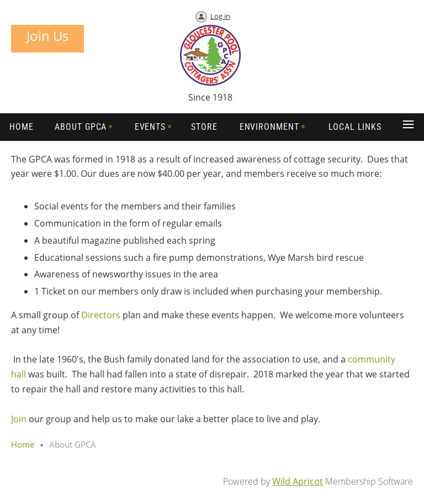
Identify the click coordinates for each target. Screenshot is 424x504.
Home (23, 444)
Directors (101, 315)
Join (19, 419)
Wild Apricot (298, 481)
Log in (220, 16)
